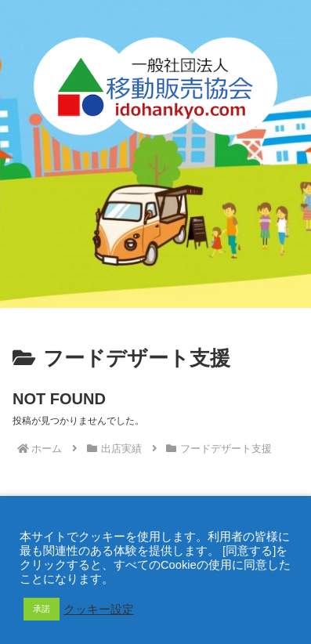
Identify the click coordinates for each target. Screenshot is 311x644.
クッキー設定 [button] (99, 610)
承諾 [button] (42, 609)
